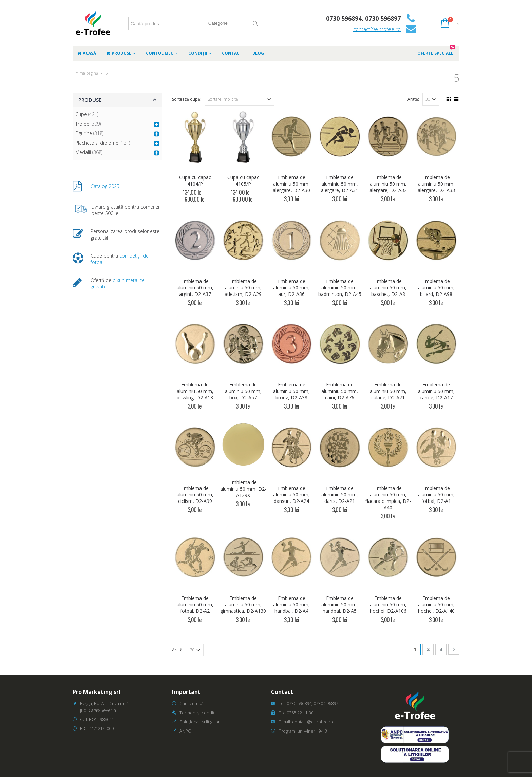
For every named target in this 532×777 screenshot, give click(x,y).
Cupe (81, 114)
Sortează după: (187, 99)
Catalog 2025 (105, 186)
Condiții (198, 53)
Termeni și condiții (198, 713)
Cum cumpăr (192, 704)
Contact (232, 53)
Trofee (82, 124)
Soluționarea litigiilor (200, 722)
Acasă (87, 53)
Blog (258, 53)
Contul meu (160, 53)
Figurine (84, 133)
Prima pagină (86, 73)
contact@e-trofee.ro (377, 29)
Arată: (413, 99)
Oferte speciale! (436, 51)
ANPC (185, 731)
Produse (119, 53)
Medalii (83, 152)
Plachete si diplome (97, 143)
